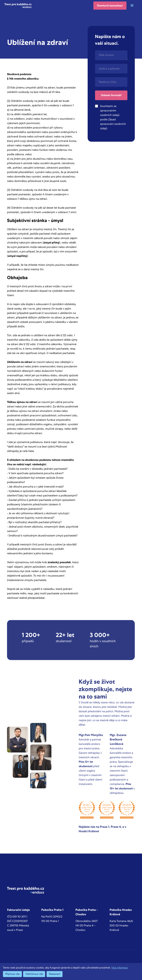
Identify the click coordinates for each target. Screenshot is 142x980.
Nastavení (55, 974)
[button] (132, 6)
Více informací (120, 968)
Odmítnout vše (34, 974)
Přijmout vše (12, 974)
